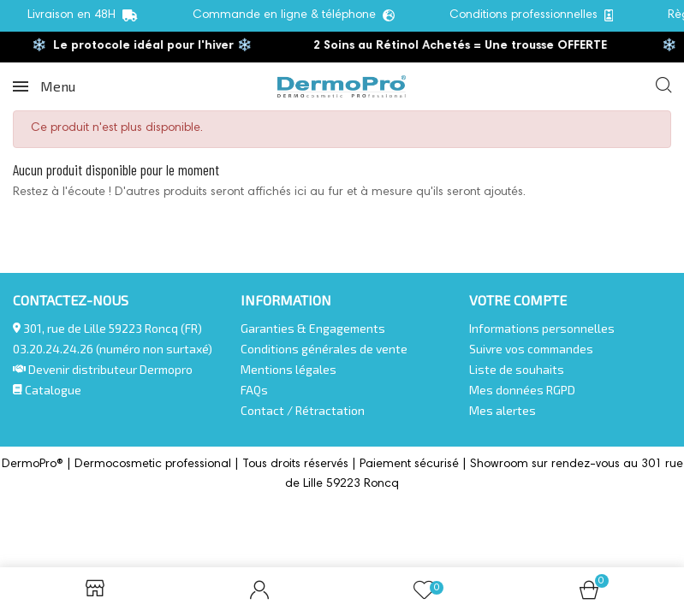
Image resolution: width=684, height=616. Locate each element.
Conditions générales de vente (324, 349)
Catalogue (47, 390)
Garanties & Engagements (313, 328)
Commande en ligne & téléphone (294, 16)
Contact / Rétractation (303, 410)
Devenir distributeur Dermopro (110, 369)
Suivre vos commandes (531, 349)
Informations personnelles (542, 328)
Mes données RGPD (522, 390)
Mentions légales (288, 369)
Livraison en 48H (83, 16)
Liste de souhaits (517, 369)
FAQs (254, 390)
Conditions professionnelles (532, 16)
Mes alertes (503, 410)
